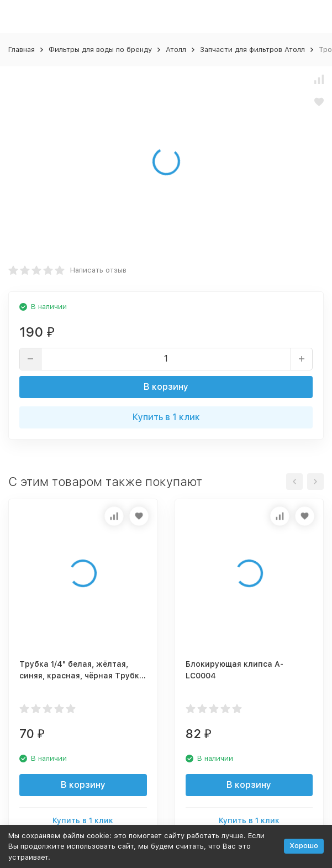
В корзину (166, 387)
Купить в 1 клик (166, 417)
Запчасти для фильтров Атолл (252, 49)
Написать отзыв (98, 270)
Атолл (176, 49)
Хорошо (304, 846)
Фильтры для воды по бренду (100, 49)
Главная (22, 49)
